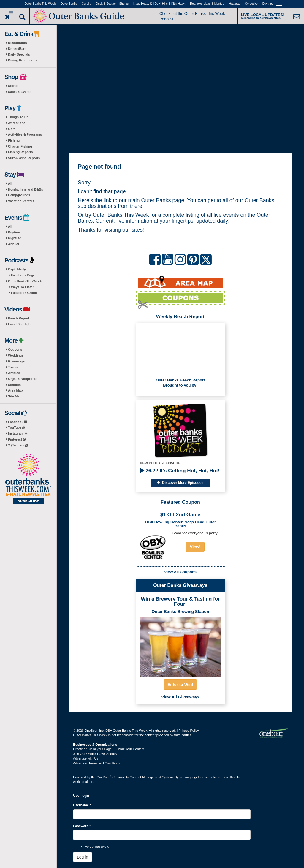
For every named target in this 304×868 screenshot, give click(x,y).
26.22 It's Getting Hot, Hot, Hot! (180, 471)
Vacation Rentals (21, 201)
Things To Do (18, 117)
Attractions (17, 123)
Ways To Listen (23, 287)
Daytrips (268, 4)
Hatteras (235, 4)
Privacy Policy (189, 731)
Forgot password (97, 846)
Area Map (15, 390)
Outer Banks (69, 4)
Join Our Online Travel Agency (95, 754)
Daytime (14, 232)
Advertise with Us (86, 758)
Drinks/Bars (17, 49)
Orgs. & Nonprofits (23, 379)
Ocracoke (251, 4)
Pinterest (17, 439)
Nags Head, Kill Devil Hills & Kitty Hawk (159, 4)
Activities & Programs (25, 134)
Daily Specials (19, 54)
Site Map (15, 396)
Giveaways (16, 361)
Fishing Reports (20, 152)
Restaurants (18, 43)
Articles (14, 373)
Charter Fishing (20, 146)
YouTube (16, 427)
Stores (13, 86)
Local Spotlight (20, 324)
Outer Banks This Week (40, 4)
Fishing (14, 140)
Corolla (86, 4)
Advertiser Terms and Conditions (97, 763)
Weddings (16, 355)
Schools (14, 385)
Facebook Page (23, 275)
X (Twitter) (18, 445)
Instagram (18, 433)
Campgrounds (19, 195)
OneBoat (104, 777)
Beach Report (19, 318)
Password (82, 826)
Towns (13, 367)
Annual (14, 244)
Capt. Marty (17, 269)
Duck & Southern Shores (112, 4)
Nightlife (15, 238)
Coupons (15, 349)
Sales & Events (20, 92)
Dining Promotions (23, 60)
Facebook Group (24, 293)
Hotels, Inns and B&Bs (26, 189)
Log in (83, 857)
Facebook (17, 422)
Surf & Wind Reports (24, 158)
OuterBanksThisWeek (25, 281)
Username (82, 805)
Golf (11, 129)
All (10, 183)
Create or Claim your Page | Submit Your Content (109, 749)
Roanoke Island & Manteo (207, 4)
